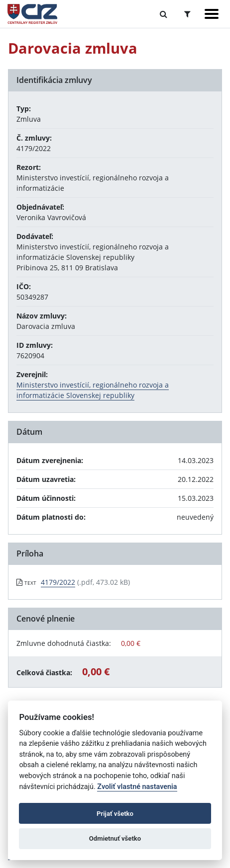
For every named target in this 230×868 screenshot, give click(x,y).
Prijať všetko (115, 814)
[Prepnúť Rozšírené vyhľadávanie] (187, 14)
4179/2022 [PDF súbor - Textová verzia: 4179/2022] (58, 582)
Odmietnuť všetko (115, 838)
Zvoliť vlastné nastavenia (137, 787)
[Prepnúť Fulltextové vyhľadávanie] (164, 14)
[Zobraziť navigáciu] (212, 14)
